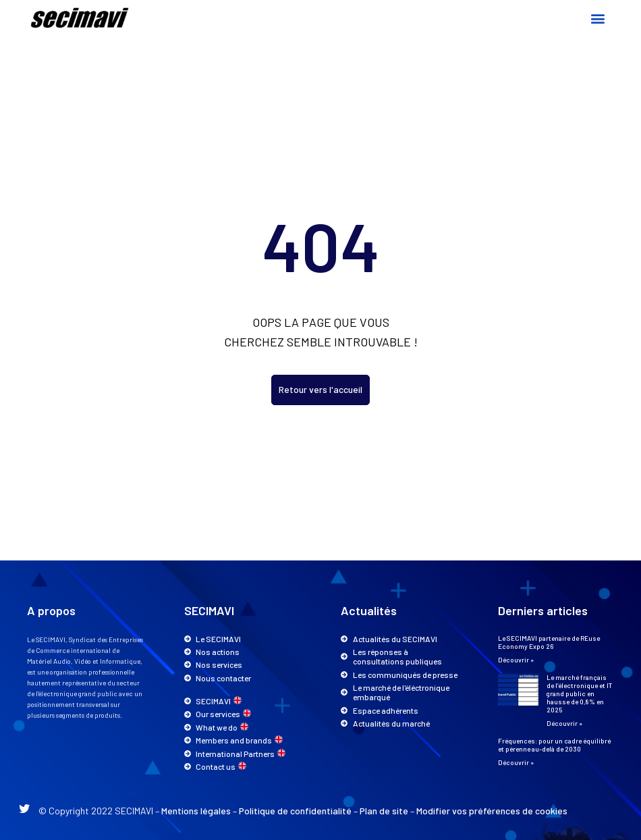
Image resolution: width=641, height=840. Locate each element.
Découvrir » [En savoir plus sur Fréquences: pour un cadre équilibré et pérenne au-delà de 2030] (516, 762)
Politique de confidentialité (295, 811)
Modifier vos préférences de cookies (492, 811)
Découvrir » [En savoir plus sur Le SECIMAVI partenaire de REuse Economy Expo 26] (516, 660)
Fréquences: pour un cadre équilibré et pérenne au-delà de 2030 (554, 745)
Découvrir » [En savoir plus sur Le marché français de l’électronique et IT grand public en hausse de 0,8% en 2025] (564, 723)
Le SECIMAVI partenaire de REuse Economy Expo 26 (549, 642)
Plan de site (384, 811)
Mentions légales (196, 811)
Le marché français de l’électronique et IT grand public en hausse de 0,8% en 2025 (579, 693)
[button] (597, 18)
